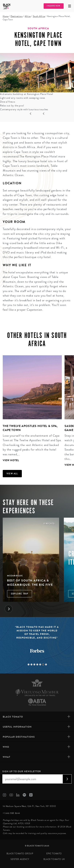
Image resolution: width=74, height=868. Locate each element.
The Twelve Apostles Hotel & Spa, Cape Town (30, 428)
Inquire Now (53, 6)
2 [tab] (31, 664)
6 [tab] (43, 664)
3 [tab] (34, 664)
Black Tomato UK (54, 859)
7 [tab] (46, 664)
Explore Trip (20, 594)
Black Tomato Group (20, 854)
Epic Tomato (54, 854)
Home (6, 16)
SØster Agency (20, 859)
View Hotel (11, 460)
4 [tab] (37, 664)
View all (12, 474)
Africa (28, 16)
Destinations (17, 16)
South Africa (39, 16)
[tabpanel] (31, 409)
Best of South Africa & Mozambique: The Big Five (30, 582)
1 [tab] (29, 664)
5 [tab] (40, 664)
